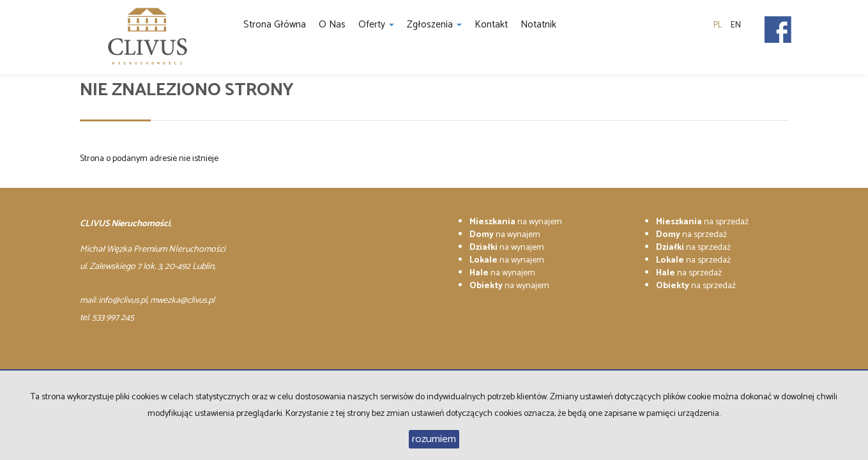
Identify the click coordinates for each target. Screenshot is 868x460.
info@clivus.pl (123, 301)
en (736, 25)
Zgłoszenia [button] (434, 25)
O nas (332, 25)
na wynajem (516, 222)
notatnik (538, 25)
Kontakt (491, 25)
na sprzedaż (702, 222)
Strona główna (275, 25)
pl (718, 25)
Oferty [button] (376, 25)
